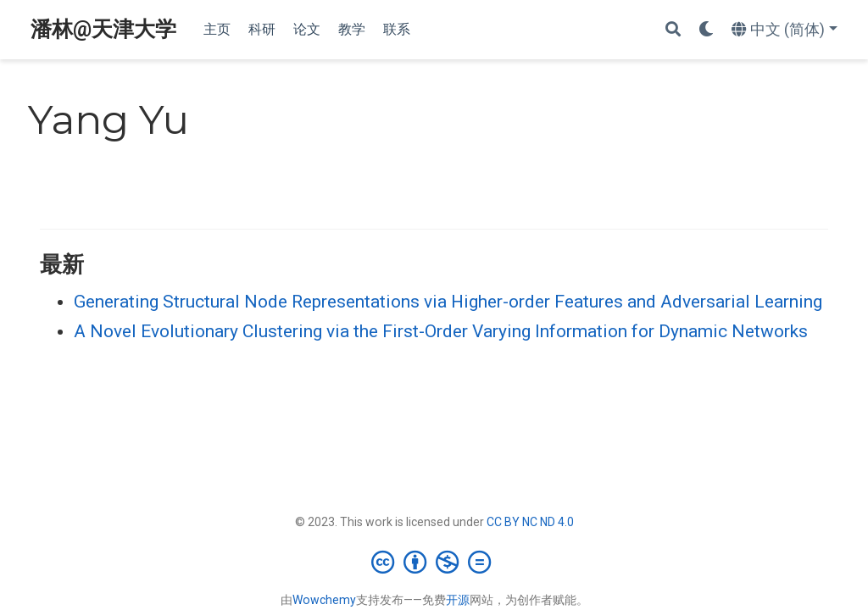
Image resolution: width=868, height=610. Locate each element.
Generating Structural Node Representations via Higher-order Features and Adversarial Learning (448, 302)
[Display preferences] (706, 30)
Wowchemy (324, 600)
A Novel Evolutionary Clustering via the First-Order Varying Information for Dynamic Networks (441, 331)
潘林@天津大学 (103, 29)
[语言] (785, 30)
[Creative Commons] (434, 562)
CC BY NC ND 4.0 (530, 522)
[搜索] (673, 30)
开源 (458, 600)
